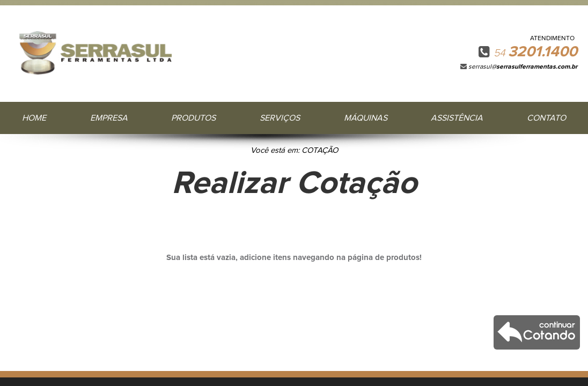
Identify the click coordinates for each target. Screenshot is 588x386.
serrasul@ (523, 67)
